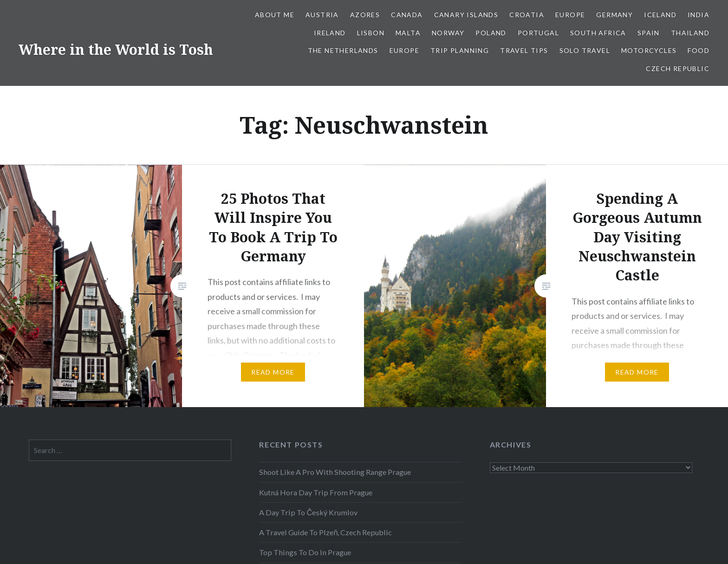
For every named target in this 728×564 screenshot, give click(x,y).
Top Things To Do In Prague (305, 552)
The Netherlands (343, 50)
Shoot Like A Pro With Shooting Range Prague (335, 472)
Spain (649, 33)
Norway (448, 33)
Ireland (330, 33)
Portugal (538, 33)
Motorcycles (649, 50)
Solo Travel (585, 50)
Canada (407, 15)
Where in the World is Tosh (116, 49)
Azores (365, 15)
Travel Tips (524, 50)
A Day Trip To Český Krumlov (308, 512)
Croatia (527, 15)
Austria (322, 15)
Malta (408, 33)
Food (699, 50)
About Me (275, 15)
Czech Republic (678, 68)
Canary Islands (466, 15)
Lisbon (371, 33)
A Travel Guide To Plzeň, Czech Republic (325, 532)
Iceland (660, 15)
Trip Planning (460, 50)
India (699, 15)
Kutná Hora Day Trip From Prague (316, 492)
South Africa (598, 33)
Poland (491, 33)
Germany (614, 15)
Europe (570, 15)
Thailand (690, 33)
